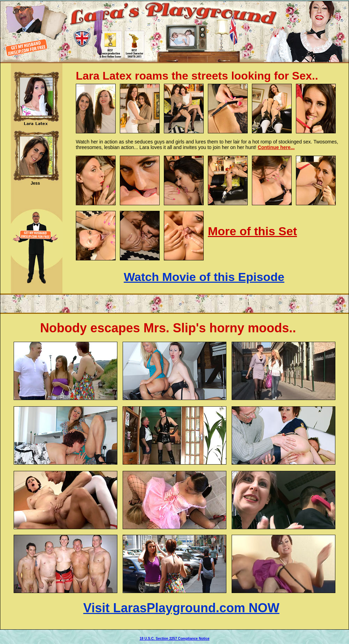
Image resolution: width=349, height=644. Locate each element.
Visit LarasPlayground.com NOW (181, 608)
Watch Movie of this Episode (204, 277)
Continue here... (276, 147)
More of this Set (252, 231)
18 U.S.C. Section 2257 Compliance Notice (174, 639)
